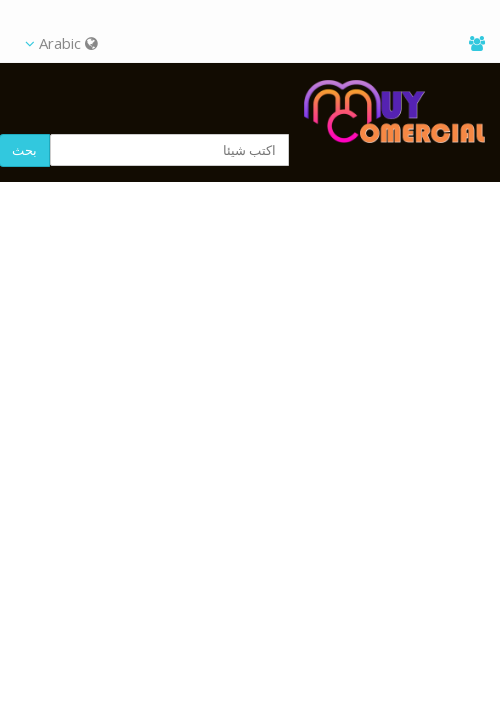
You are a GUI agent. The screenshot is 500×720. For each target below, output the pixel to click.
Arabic (61, 43)
